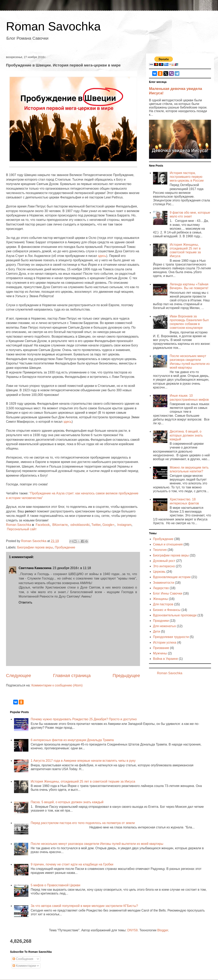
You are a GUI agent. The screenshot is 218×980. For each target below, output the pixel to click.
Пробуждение (65, 547)
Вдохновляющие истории (172, 577)
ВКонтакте (60, 525)
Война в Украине (165, 659)
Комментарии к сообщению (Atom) (57, 685)
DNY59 (132, 930)
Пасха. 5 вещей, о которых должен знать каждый (67, 802)
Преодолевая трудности (171, 637)
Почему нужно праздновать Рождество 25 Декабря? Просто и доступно (84, 719)
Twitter (96, 525)
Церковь (159, 572)
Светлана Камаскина (35, 568)
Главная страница (72, 676)
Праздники (161, 621)
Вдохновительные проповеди (175, 615)
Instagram (124, 525)
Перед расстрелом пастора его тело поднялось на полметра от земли (83, 823)
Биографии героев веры (35, 547)
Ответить (25, 602)
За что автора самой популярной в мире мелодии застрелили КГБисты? (84, 906)
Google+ (108, 525)
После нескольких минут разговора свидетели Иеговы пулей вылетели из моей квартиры (97, 844)
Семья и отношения (168, 544)
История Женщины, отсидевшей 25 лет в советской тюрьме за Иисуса (83, 781)
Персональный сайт (22, 529)
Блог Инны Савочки (168, 593)
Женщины (160, 599)
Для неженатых (164, 626)
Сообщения (23, 959)
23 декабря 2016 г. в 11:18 (72, 568)
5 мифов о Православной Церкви (55, 885)
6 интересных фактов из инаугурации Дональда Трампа (72, 740)
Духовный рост (164, 561)
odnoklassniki (80, 525)
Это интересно (164, 566)
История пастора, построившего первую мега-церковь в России (186, 177)
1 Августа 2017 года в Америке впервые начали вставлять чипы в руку (83, 761)
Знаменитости (163, 583)
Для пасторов (163, 604)
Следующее (18, 676)
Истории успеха (165, 642)
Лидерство (161, 588)
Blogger (163, 930)
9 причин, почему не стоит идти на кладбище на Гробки (72, 864)
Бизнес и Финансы (167, 610)
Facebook (43, 525)
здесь (102, 256)
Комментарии (24, 966)
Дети (156, 631)
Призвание (161, 648)
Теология (160, 550)
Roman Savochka (53, 26)
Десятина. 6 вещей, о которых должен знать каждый (186, 435)
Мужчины (160, 653)
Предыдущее (126, 676)
